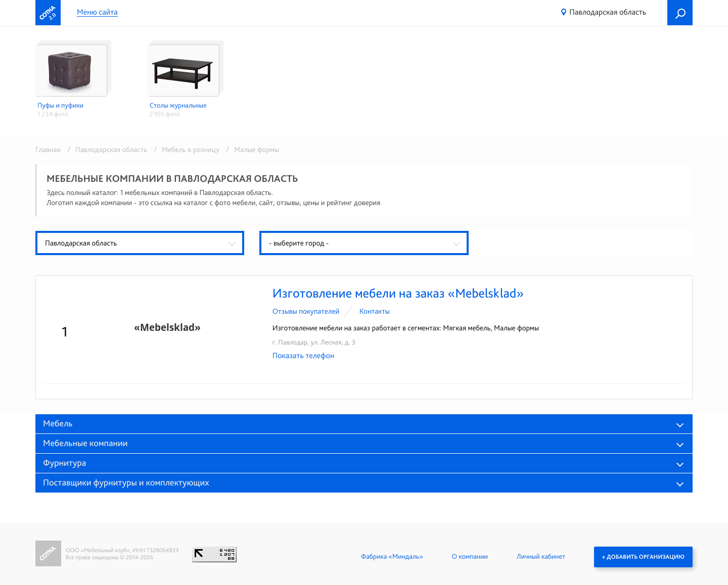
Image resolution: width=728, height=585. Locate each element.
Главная (48, 150)
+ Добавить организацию (643, 557)
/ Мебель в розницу (185, 150)
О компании (470, 557)
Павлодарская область (608, 12)
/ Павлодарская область (105, 150)
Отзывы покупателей (306, 311)
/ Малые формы (250, 150)
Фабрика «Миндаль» (392, 557)
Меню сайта (97, 12)
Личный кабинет (541, 557)
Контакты (375, 311)
